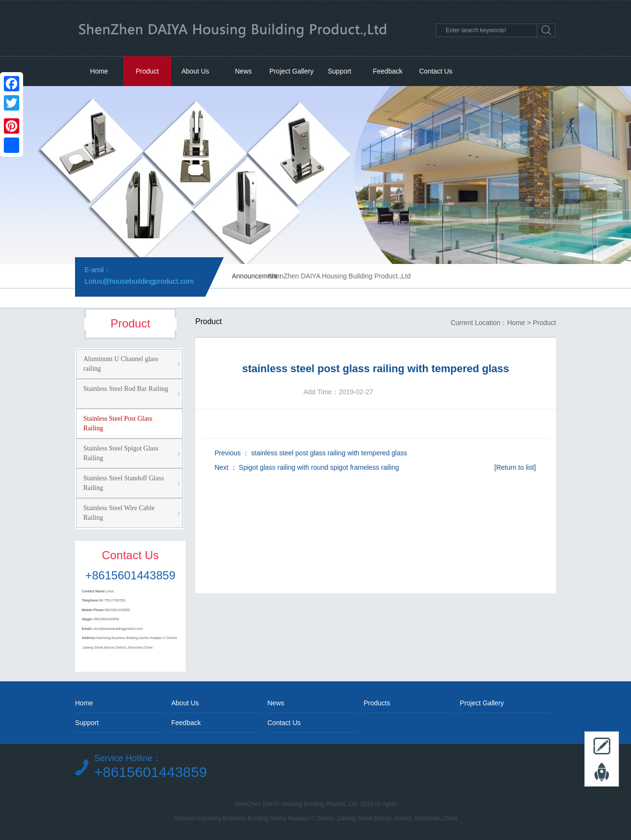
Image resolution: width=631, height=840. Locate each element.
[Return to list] (515, 467)
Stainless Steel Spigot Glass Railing (121, 453)
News (243, 71)
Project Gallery (291, 71)
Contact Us (435, 71)
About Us (195, 71)
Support (339, 71)
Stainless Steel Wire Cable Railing (119, 513)
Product (147, 71)
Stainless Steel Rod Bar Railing (126, 389)
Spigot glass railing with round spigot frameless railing (319, 467)
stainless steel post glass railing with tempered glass (329, 453)
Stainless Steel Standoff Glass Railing (123, 483)
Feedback (387, 71)
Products (377, 703)
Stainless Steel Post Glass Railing (118, 423)
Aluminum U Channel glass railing (121, 364)
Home (99, 71)
